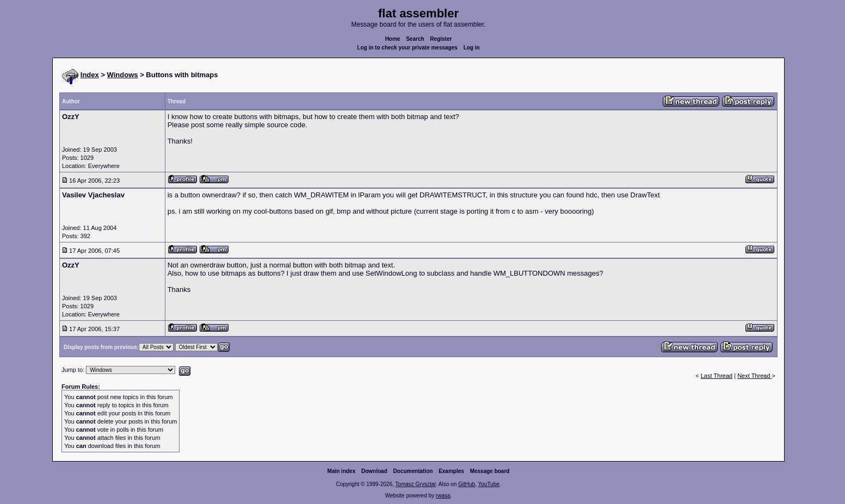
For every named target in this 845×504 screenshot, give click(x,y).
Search (415, 39)
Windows (123, 75)
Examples (451, 471)
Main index (342, 471)
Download (374, 471)
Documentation (413, 471)
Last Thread (717, 376)
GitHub (467, 484)
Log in (472, 48)
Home (393, 39)
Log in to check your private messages (407, 48)
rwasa (443, 496)
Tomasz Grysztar (415, 484)
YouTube (488, 484)
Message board (490, 471)
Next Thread (754, 376)
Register (441, 39)
